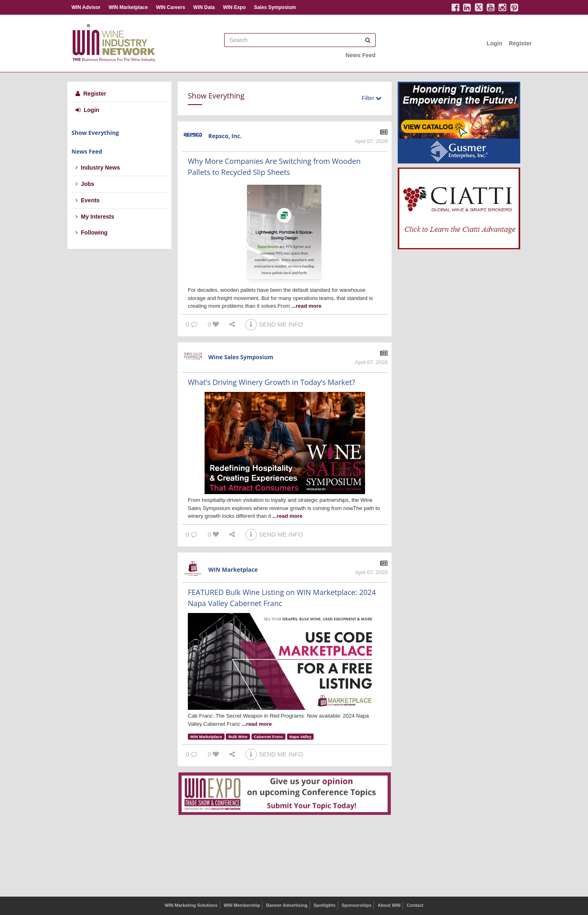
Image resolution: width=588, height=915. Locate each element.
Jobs (85, 184)
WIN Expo (234, 7)
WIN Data (204, 7)
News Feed (360, 55)
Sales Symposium (275, 7)
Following (91, 233)
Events (88, 200)
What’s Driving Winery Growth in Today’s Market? (272, 382)
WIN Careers (170, 7)
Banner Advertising (287, 905)
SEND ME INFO (274, 324)
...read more (307, 306)
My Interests (95, 217)
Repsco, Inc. (225, 136)
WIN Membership (242, 905)
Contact (415, 905)
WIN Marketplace (128, 7)
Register (520, 43)
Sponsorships (356, 905)
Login (494, 43)
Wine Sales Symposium (241, 357)
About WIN (389, 905)
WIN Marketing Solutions (191, 905)
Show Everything (95, 133)
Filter (371, 98)
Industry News (98, 168)
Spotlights (325, 905)
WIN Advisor (86, 7)
